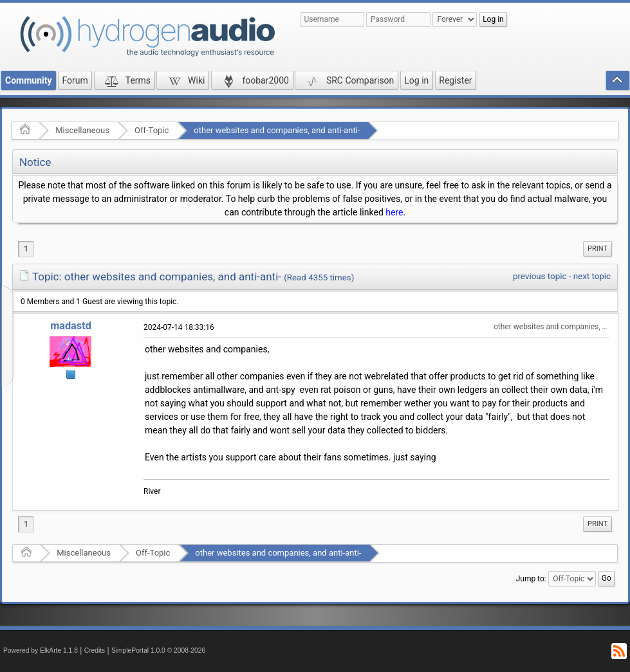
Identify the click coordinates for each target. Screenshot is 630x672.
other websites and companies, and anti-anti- (277, 130)
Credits (95, 650)
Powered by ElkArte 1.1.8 (41, 650)
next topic (592, 276)
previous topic (540, 276)
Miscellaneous (82, 130)
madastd (71, 326)
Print (598, 249)
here (394, 212)
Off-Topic (152, 130)
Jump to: (531, 579)
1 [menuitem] (26, 249)
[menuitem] (598, 249)
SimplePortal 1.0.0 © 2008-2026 (158, 650)
